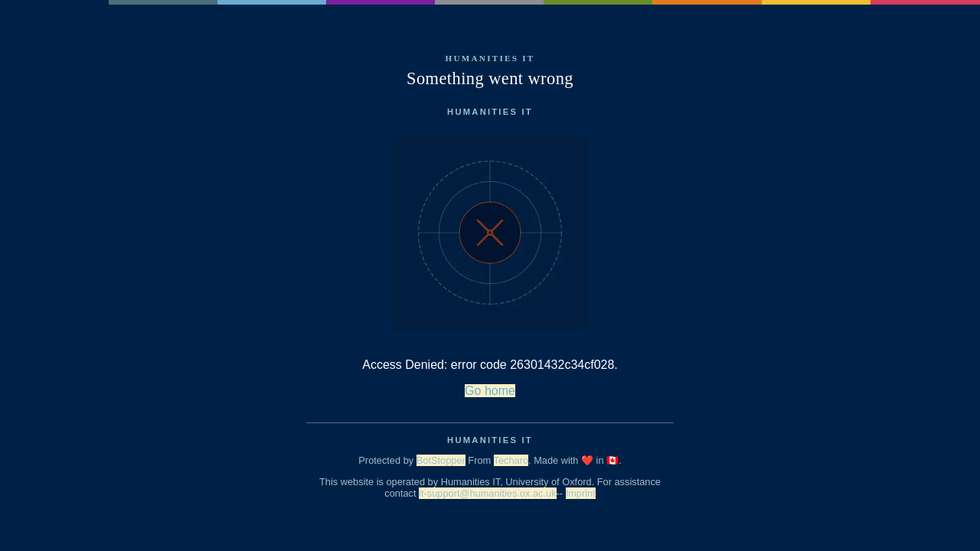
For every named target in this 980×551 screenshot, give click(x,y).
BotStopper (441, 460)
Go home (490, 391)
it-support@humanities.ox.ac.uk (487, 493)
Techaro (511, 460)
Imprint (581, 493)
